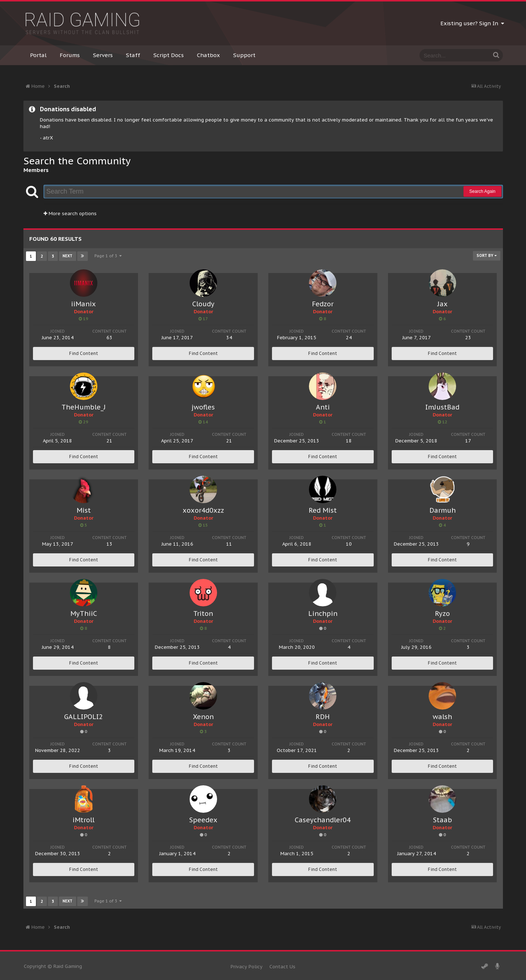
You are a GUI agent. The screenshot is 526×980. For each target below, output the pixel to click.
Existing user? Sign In (472, 23)
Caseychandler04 (323, 820)
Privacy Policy (247, 967)
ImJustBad (442, 407)
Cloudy (203, 304)
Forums (70, 55)
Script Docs (169, 55)
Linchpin (323, 614)
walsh (442, 717)
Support (244, 55)
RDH (323, 717)
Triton (203, 614)
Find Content (84, 353)
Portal (38, 55)
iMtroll (83, 820)
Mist (84, 510)
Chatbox (208, 55)
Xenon (203, 717)
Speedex (203, 820)
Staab (443, 820)
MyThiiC (84, 614)
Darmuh (443, 510)
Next (68, 256)
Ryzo (442, 614)
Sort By (487, 256)
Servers (103, 55)
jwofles (203, 407)
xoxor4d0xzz (203, 510)
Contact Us (282, 967)
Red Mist (323, 510)
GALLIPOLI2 (83, 717)
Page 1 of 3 (108, 256)
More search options (70, 214)
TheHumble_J (84, 407)
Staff (133, 55)
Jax (443, 304)
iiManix (83, 304)
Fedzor (323, 304)
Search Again (482, 191)
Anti (323, 407)
